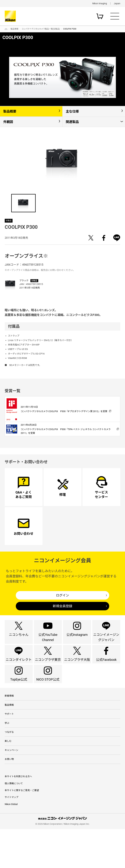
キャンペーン (11, 787)
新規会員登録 (62, 616)
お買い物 (9, 797)
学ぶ (7, 756)
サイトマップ (12, 836)
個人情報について (14, 822)
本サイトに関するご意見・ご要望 (22, 829)
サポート (9, 746)
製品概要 (10, 111)
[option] (62, 77)
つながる (9, 766)
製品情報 (14, 29)
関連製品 (72, 122)
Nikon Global (11, 843)
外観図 (8, 122)
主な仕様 (72, 111)
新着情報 (9, 725)
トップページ (6, 29)
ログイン (62, 605)
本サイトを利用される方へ (18, 815)
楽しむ (8, 777)
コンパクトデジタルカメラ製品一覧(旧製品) (41, 29)
